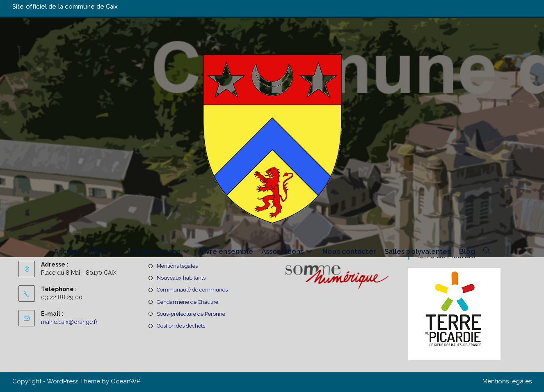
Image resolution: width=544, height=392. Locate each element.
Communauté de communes (192, 290)
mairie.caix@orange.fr (69, 322)
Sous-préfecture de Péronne (191, 314)
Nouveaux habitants (181, 278)
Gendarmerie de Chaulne (187, 302)
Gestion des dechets (181, 326)
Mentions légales (177, 266)
